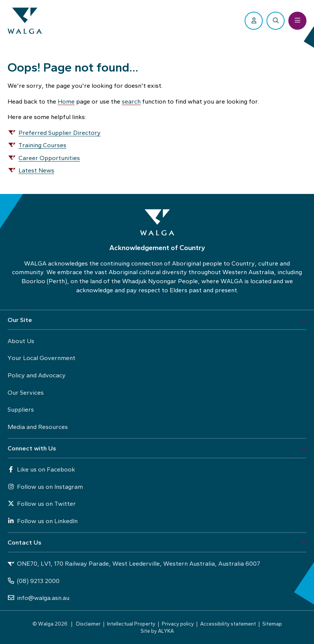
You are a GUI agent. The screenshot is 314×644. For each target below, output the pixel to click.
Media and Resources (38, 427)
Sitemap (272, 624)
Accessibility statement (228, 624)
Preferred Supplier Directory (60, 133)
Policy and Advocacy (37, 375)
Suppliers (21, 409)
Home (66, 101)
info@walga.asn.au (38, 598)
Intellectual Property (131, 624)
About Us (21, 341)
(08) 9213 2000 (34, 581)
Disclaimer (88, 624)
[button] (157, 320)
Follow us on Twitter (42, 504)
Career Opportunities (49, 158)
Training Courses (42, 145)
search (131, 101)
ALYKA (166, 631)
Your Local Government (41, 358)
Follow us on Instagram (45, 487)
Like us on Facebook (41, 469)
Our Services (26, 392)
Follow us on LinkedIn (43, 521)
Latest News (36, 170)
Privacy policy (178, 624)
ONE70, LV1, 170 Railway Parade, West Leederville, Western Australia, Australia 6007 (134, 564)
